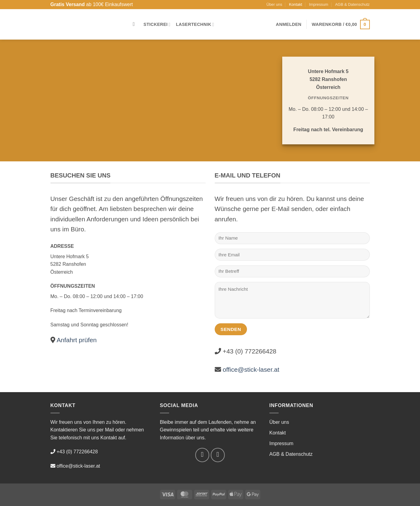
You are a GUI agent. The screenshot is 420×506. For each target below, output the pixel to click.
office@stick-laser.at (251, 369)
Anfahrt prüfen (76, 340)
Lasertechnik (195, 25)
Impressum (319, 4)
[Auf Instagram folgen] (218, 455)
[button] (289, 24)
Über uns (274, 4)
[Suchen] (135, 25)
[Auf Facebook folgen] (202, 455)
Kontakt (295, 4)
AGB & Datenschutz (352, 4)
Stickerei (157, 25)
